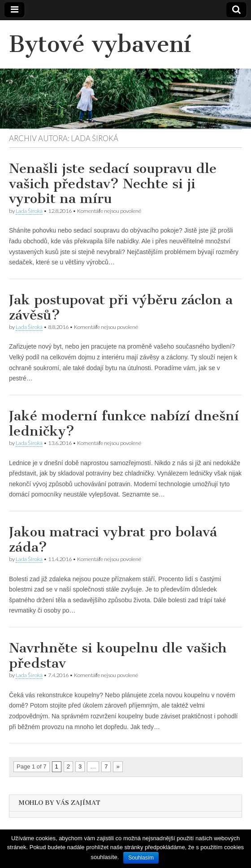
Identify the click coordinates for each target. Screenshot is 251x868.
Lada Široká (29, 211)
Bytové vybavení (100, 44)
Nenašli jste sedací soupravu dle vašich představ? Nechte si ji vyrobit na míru (113, 184)
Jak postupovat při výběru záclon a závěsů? (121, 307)
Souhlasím (141, 858)
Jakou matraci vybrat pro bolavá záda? (113, 540)
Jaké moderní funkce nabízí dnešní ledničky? (124, 423)
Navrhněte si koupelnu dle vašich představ (118, 656)
